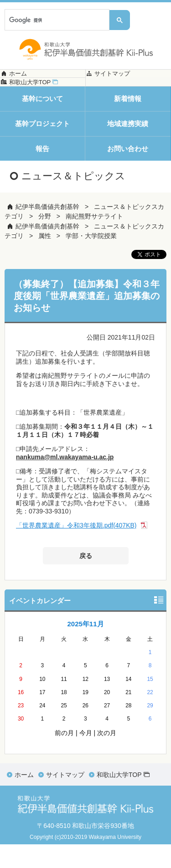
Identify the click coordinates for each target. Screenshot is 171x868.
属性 (45, 259)
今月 (86, 756)
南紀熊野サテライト (94, 240)
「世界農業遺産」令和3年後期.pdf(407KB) (76, 549)
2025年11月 (85, 647)
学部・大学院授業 (91, 259)
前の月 (64, 756)
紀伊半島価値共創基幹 (47, 230)
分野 (45, 240)
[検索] (56, 20)
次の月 (107, 756)
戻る (86, 579)
